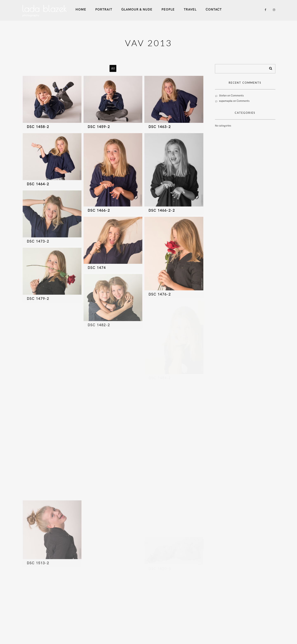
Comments (237, 96)
